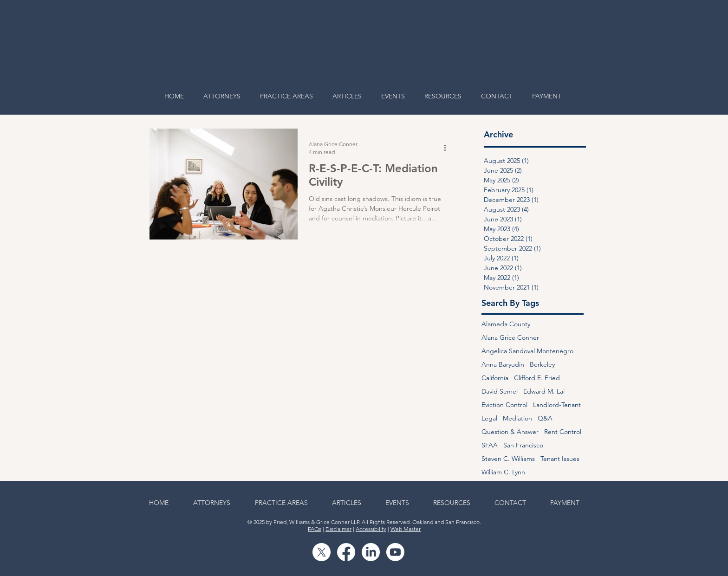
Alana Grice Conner (510, 338)
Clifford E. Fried (537, 378)
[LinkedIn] (371, 552)
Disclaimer (338, 529)
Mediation (517, 418)
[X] (322, 552)
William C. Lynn (503, 472)
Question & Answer (510, 432)
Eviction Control (504, 405)
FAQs (315, 529)
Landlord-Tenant (557, 405)
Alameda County (506, 324)
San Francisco (523, 445)
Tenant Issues (560, 459)
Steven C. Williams (508, 459)
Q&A (545, 418)
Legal (489, 418)
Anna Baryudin (503, 365)
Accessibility (371, 529)
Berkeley (542, 365)
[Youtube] (395, 552)
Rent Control (563, 432)
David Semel (500, 392)
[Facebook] (346, 552)
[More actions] (448, 148)
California (495, 378)
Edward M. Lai (544, 392)
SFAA (490, 445)
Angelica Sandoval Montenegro (527, 351)
